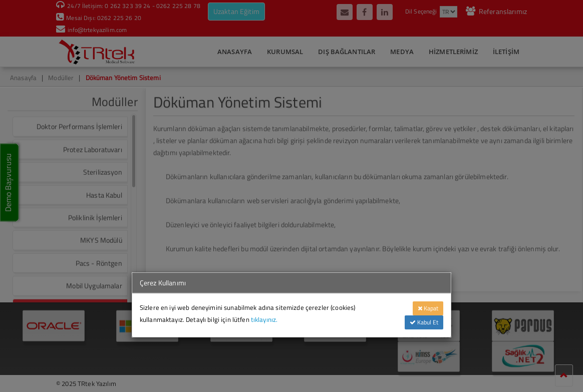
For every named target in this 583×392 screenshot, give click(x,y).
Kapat (428, 308)
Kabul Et (424, 322)
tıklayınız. (264, 319)
